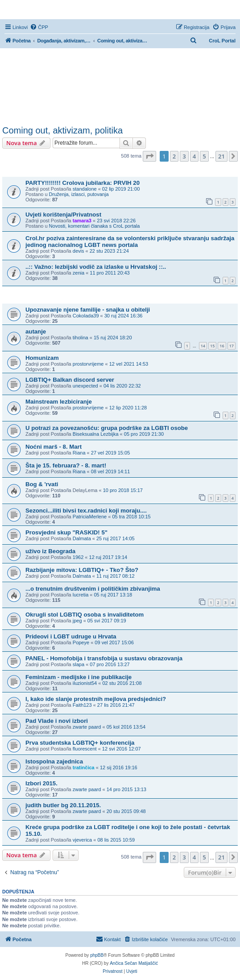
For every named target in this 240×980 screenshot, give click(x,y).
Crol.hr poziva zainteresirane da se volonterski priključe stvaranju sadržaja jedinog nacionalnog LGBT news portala (130, 242)
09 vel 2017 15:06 (114, 642)
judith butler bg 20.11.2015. (63, 805)
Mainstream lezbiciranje (59, 402)
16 (222, 346)
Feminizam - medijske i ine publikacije (79, 677)
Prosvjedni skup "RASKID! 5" (66, 532)
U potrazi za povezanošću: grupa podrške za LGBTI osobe (107, 428)
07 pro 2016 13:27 (110, 664)
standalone (85, 189)
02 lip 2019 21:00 (121, 189)
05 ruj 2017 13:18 (113, 595)
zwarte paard (87, 727)
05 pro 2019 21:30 (144, 434)
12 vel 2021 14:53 (129, 364)
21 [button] (221, 156)
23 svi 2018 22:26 (116, 221)
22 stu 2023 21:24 (109, 251)
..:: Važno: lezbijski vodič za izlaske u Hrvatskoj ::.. (96, 267)
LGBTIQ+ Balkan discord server (70, 380)
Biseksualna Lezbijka (96, 434)
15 (212, 346)
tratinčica (84, 767)
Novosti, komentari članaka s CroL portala (95, 226)
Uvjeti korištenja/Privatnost (63, 215)
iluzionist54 (85, 683)
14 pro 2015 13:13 (126, 789)
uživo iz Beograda (50, 551)
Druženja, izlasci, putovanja (79, 194)
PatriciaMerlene (90, 517)
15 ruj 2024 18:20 (113, 338)
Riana (79, 453)
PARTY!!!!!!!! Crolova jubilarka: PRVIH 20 (83, 183)
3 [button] (184, 156)
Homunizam (42, 358)
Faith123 (82, 705)
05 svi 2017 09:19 (107, 621)
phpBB (97, 955)
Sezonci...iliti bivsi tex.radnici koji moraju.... (86, 511)
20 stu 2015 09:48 (126, 811)
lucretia (81, 595)
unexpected (85, 386)
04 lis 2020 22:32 (122, 386)
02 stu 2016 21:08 (122, 683)
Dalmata (82, 538)
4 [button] (194, 156)
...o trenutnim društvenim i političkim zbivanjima (93, 589)
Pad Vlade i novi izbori (57, 721)
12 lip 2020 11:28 (128, 408)
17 (232, 346)
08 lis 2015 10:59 (116, 840)
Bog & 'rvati (42, 484)
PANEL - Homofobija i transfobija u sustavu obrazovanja (104, 658)
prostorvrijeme (88, 364)
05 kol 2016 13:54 (126, 727)
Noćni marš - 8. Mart (54, 447)
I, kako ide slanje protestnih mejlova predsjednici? (96, 699)
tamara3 (82, 221)
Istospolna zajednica (54, 761)
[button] (149, 156)
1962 (78, 557)
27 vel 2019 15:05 (110, 453)
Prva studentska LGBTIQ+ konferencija (80, 743)
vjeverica (82, 840)
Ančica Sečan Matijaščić (134, 963)
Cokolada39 (86, 316)
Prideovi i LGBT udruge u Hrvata (71, 636)
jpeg (77, 621)
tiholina (81, 338)
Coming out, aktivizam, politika (62, 130)
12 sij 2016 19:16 (119, 767)
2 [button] (174, 156)
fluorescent (85, 749)
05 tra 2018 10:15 (131, 517)
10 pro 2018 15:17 (123, 490)
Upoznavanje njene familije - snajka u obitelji (88, 310)
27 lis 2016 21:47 (116, 705)
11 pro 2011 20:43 (110, 273)
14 (203, 346)
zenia (79, 273)
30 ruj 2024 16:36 (124, 316)
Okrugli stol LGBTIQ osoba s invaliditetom (85, 615)
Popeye (81, 642)
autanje (36, 332)
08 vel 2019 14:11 (110, 471)
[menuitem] (39, 27)
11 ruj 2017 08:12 (116, 576)
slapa (79, 664)
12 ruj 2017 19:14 (108, 557)
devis (79, 251)
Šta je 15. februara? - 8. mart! (66, 465)
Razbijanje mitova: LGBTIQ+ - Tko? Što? (82, 570)
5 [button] (204, 156)
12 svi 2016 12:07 (122, 749)
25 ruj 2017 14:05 (116, 538)
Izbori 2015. (41, 783)
